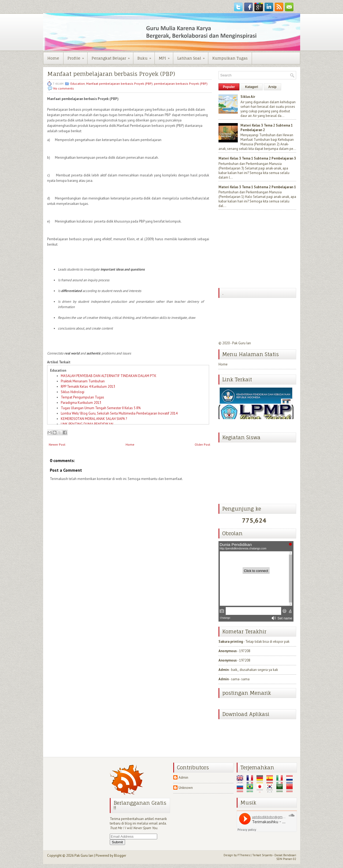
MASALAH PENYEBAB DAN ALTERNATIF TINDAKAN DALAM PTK (109, 376)
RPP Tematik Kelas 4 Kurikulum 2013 (88, 387)
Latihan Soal (193, 56)
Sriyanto (267, 855)
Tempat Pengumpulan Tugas (82, 397)
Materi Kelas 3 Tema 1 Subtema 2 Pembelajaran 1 (257, 187)
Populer (229, 87)
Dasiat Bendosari (285, 855)
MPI (166, 56)
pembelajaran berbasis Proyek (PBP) (181, 84)
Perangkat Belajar (112, 56)
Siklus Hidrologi (73, 392)
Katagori (252, 87)
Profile (77, 56)
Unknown (186, 788)
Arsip (272, 87)
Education (78, 84)
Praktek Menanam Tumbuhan (83, 381)
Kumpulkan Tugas (230, 58)
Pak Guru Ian (242, 343)
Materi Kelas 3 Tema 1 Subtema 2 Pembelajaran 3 (257, 158)
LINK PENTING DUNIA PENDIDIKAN (87, 424)
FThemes (244, 855)
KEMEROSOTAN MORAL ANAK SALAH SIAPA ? (94, 419)
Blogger (120, 856)
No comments (64, 88)
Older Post (202, 444)
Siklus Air (248, 97)
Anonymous (228, 651)
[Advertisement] (259, 249)
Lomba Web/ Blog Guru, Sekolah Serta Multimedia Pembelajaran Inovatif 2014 (119, 413)
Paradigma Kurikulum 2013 (81, 403)
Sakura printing (231, 642)
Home (53, 58)
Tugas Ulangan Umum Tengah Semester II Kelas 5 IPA (101, 408)
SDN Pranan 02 (286, 859)
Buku (146, 56)
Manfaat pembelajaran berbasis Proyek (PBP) (111, 74)
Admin (224, 670)
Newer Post (57, 444)
